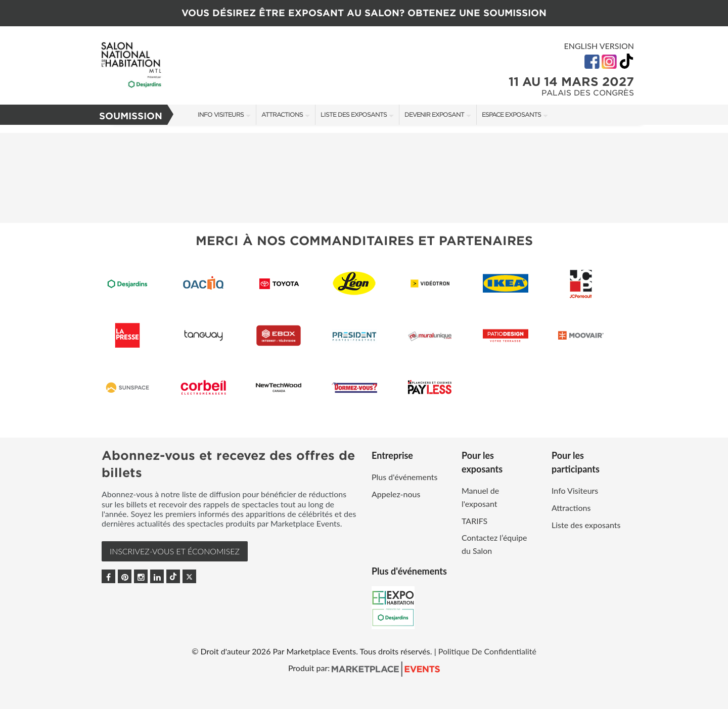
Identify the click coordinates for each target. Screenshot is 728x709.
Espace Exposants (511, 114)
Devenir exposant (434, 114)
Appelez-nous (396, 494)
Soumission (131, 116)
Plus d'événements (404, 477)
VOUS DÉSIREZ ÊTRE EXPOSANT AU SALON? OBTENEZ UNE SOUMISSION (364, 13)
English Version (599, 46)
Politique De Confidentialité (487, 651)
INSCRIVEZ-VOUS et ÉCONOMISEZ (175, 551)
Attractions (282, 114)
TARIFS (474, 521)
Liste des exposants (354, 114)
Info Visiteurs (221, 114)
